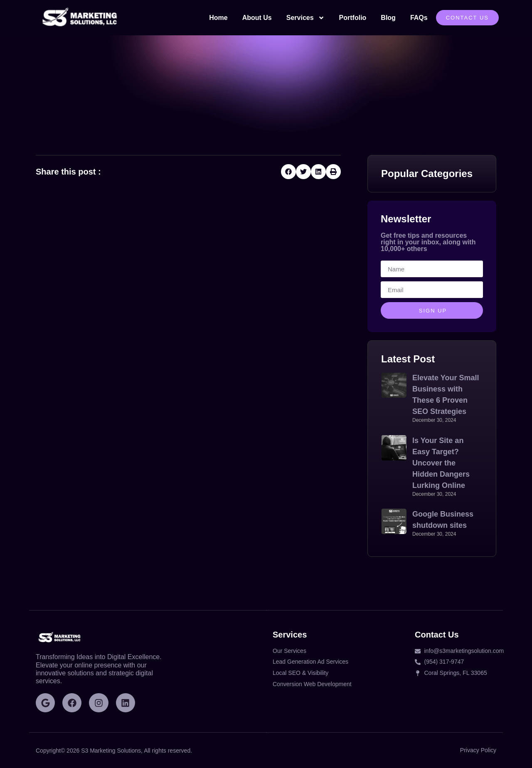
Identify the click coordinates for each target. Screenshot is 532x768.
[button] (288, 172)
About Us (257, 18)
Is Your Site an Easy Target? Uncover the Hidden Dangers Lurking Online (441, 463)
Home (218, 18)
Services (305, 18)
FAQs (419, 18)
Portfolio (353, 18)
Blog (388, 18)
